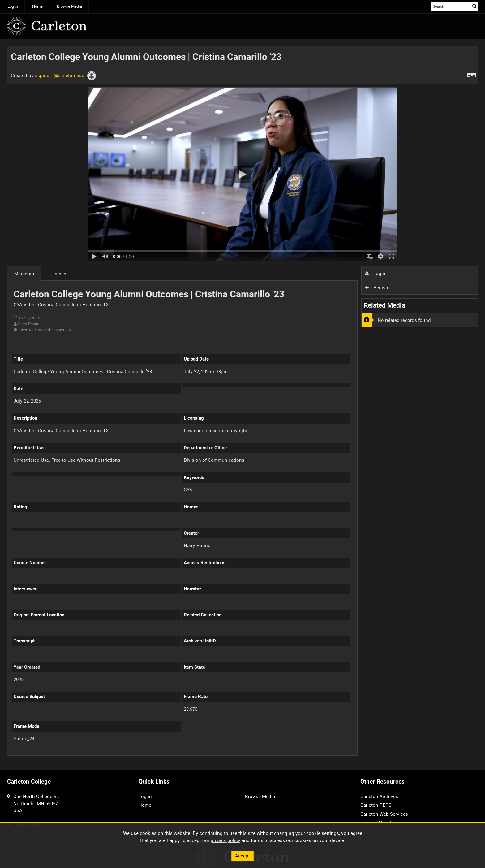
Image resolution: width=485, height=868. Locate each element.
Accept (242, 856)
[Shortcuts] (472, 74)
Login (375, 273)
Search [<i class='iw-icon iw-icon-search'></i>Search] (474, 6)
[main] (243, 404)
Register (378, 287)
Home (37, 6)
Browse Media (69, 6)
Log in (13, 6)
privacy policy (225, 840)
